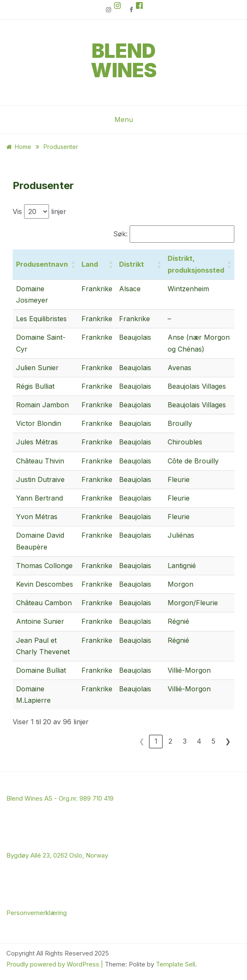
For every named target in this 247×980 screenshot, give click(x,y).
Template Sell (175, 964)
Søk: (120, 234)
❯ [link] (228, 741)
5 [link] (213, 741)
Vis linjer (39, 211)
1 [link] (156, 741)
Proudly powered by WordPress (54, 964)
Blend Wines (124, 60)
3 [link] (185, 741)
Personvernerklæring (37, 913)
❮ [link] (142, 741)
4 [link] (199, 741)
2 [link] (170, 741)
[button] (73, 264)
